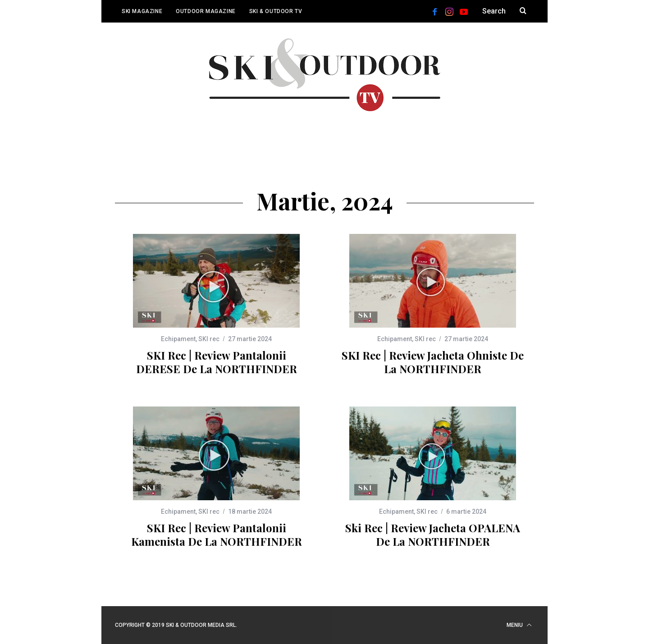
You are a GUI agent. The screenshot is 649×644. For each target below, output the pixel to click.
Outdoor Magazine (206, 11)
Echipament (178, 339)
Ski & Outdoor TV (276, 11)
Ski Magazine (142, 11)
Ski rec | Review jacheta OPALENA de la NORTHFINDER (433, 534)
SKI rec (209, 339)
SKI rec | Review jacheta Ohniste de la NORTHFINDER (433, 362)
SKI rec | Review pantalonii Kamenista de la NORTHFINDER (217, 534)
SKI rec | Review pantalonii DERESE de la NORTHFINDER (217, 362)
